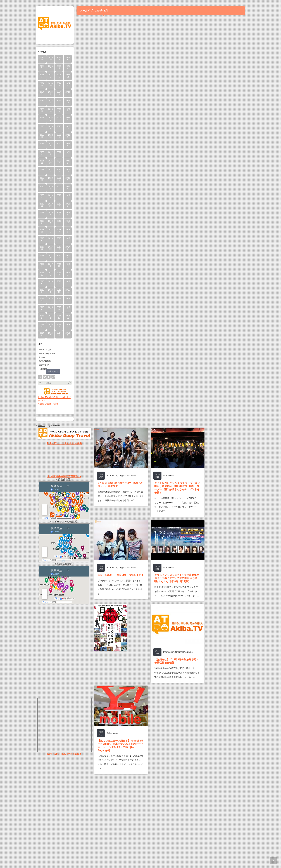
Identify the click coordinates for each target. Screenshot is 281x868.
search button (53, 377)
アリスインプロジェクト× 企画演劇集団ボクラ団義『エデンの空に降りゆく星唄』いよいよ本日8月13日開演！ (177, 578)
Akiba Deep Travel (47, 353)
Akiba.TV (41, 426)
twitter (45, 377)
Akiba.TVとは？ (46, 349)
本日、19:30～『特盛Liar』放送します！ (121, 575)
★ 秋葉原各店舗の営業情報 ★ (64, 476)
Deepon (43, 357)
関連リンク (44, 365)
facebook (49, 377)
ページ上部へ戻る (274, 861)
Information (112, 476)
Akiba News (169, 476)
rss (40, 377)
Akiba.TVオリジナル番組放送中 (64, 443)
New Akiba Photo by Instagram (64, 754)
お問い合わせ (45, 361)
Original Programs (127, 476)
